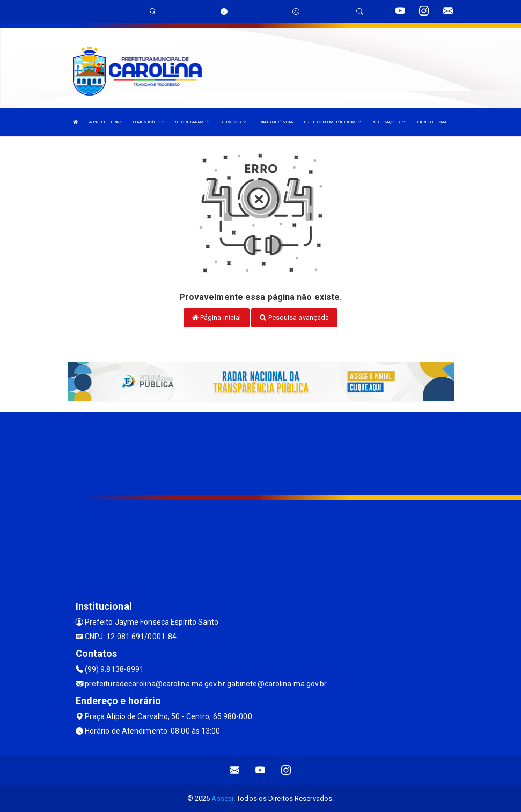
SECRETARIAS (192, 122)
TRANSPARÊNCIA (275, 122)
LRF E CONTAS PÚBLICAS (332, 122)
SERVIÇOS (233, 122)
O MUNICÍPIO (149, 122)
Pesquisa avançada (294, 317)
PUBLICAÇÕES (388, 122)
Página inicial (217, 317)
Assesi (222, 798)
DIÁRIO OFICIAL (431, 122)
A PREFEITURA (106, 122)
